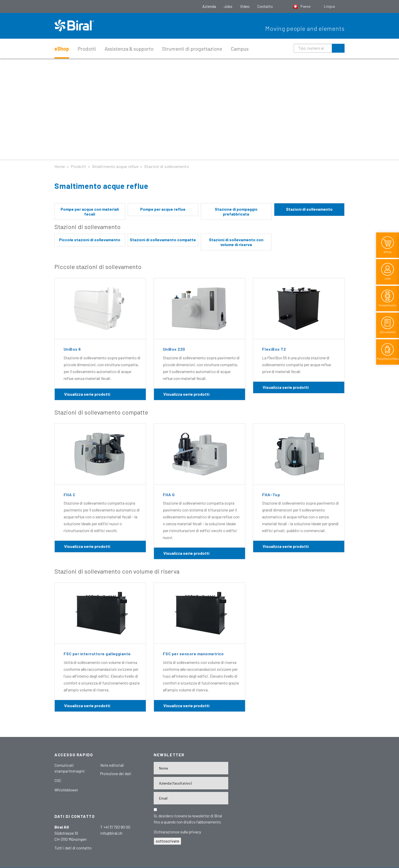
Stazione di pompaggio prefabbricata (236, 211)
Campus (240, 49)
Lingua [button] (330, 6)
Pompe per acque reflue (163, 209)
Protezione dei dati (116, 774)
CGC (58, 780)
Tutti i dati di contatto (73, 848)
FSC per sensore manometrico (193, 654)
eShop (62, 49)
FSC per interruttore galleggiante (97, 654)
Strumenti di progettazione (192, 49)
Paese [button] (302, 6)
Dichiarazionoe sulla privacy (177, 832)
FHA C (69, 495)
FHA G (169, 495)
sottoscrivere (167, 841)
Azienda (209, 6)
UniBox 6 (72, 349)
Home (60, 166)
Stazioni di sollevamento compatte (163, 240)
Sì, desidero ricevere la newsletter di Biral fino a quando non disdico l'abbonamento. (188, 819)
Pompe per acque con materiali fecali (90, 211)
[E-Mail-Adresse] (191, 798)
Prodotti (87, 49)
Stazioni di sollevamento (167, 166)
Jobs (228, 6)
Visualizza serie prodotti (87, 394)
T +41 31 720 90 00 (115, 827)
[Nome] (191, 768)
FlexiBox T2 (274, 349)
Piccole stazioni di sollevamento (90, 240)
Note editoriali (112, 765)
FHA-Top (271, 495)
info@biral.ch (111, 833)
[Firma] (191, 783)
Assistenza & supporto (129, 49)
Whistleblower (66, 790)
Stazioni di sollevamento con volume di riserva (236, 242)
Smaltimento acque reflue (115, 166)
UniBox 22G (174, 349)
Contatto (265, 6)
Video (245, 6)
